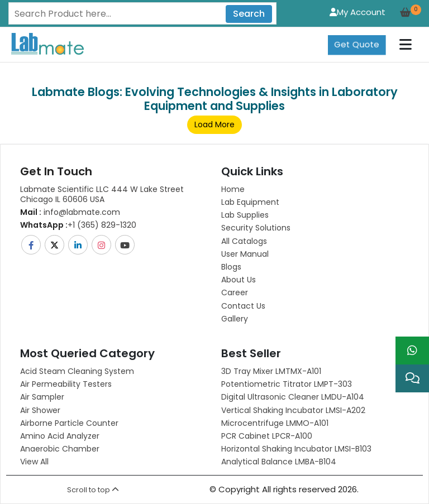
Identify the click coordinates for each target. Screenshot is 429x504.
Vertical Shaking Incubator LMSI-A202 (293, 410)
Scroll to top (93, 490)
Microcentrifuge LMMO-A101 (275, 423)
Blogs (231, 267)
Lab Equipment (250, 202)
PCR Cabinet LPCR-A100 (267, 436)
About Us (239, 280)
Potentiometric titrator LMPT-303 (287, 384)
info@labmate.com (70, 212)
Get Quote (357, 44)
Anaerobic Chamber (60, 449)
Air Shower (40, 410)
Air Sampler (42, 397)
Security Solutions (256, 228)
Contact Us (243, 306)
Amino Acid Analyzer (60, 436)
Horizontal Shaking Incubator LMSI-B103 (296, 449)
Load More (214, 124)
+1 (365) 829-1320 (78, 225)
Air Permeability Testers (66, 384)
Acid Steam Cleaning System (77, 371)
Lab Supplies (245, 215)
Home (233, 189)
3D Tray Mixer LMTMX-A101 (271, 371)
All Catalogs (244, 241)
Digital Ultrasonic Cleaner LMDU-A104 (293, 397)
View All (34, 462)
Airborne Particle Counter (69, 423)
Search (249, 14)
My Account (357, 12)
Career (235, 292)
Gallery (235, 319)
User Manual (245, 254)
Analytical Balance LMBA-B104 (279, 462)
